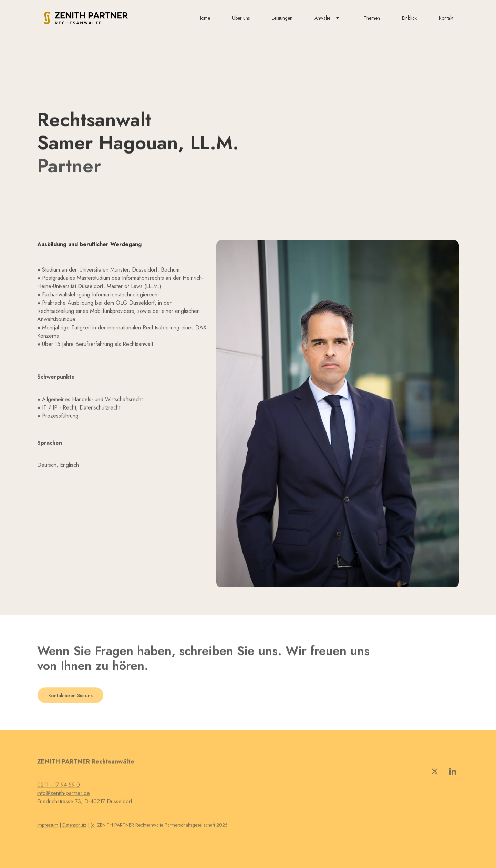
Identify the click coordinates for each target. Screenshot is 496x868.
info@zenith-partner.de (64, 795)
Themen (372, 18)
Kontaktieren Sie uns (70, 696)
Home (204, 18)
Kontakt (446, 18)
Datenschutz (74, 825)
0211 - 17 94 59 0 (59, 787)
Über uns (241, 18)
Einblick (409, 18)
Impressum (48, 825)
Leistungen (282, 18)
